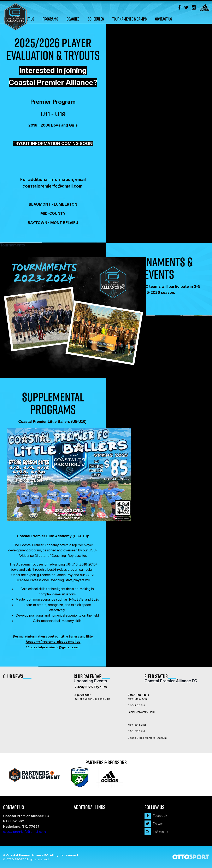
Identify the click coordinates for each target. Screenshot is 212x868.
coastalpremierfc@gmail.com (54, 647)
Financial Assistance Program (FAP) (99, 817)
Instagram (156, 831)
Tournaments (12, 245)
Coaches (73, 19)
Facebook (156, 816)
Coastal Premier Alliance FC (171, 681)
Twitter (154, 824)
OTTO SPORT (15, 859)
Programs (50, 19)
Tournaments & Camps (129, 19)
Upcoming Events (90, 681)
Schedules (96, 19)
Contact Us (164, 19)
